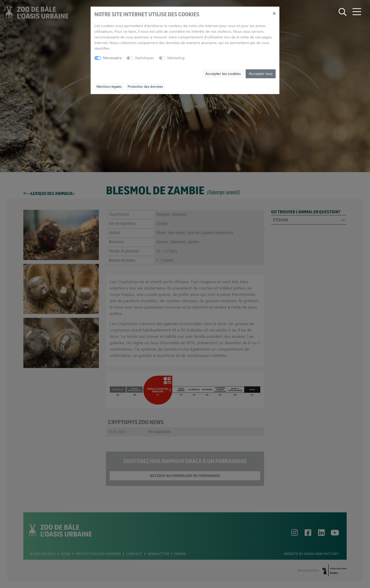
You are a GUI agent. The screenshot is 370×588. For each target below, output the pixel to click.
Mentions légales (109, 87)
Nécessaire (112, 58)
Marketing (176, 58)
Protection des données (145, 87)
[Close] (274, 13)
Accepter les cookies (223, 74)
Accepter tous (261, 74)
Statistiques (145, 58)
